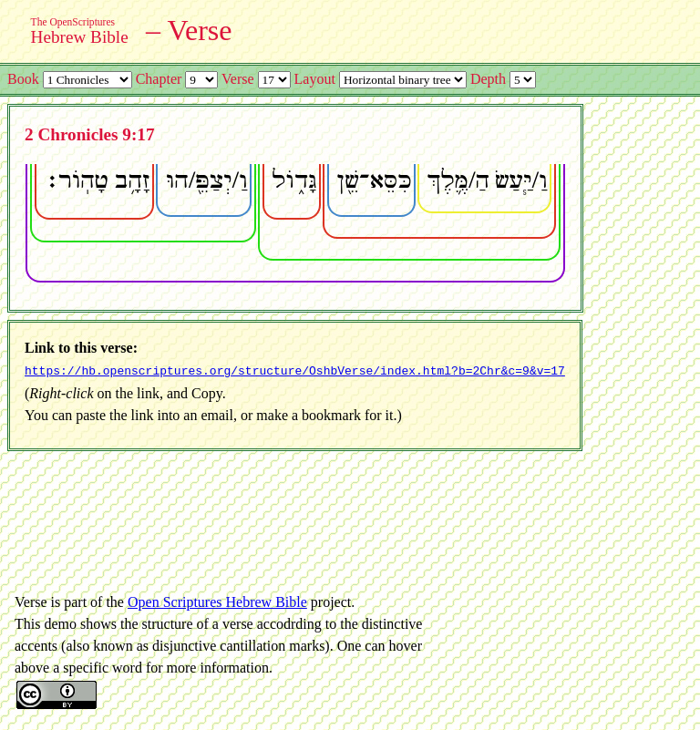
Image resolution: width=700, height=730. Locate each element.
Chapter (159, 79)
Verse (238, 79)
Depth (488, 79)
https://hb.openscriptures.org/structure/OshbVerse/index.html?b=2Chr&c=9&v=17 (295, 370)
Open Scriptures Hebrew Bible (217, 600)
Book (23, 79)
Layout (315, 79)
